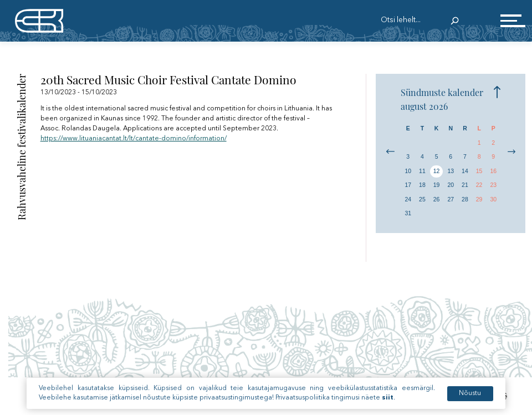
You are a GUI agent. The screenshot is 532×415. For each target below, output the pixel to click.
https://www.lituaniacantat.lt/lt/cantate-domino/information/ (134, 139)
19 (437, 185)
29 (479, 199)
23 (493, 185)
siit (388, 404)
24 (408, 199)
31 (408, 213)
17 (408, 185)
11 (422, 171)
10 (408, 171)
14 (465, 171)
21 (465, 185)
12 (437, 171)
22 (479, 185)
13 (451, 171)
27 (451, 199)
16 (493, 171)
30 (493, 199)
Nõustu (470, 400)
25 (422, 199)
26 (437, 199)
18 (422, 185)
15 (479, 171)
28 (465, 199)
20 (451, 185)
